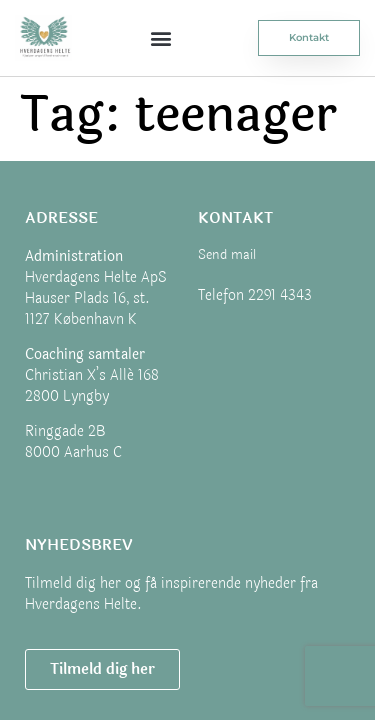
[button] (161, 37)
